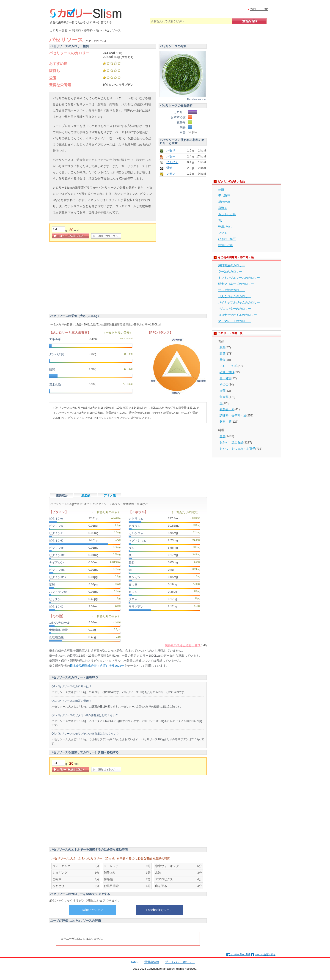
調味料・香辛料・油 (233, 415)
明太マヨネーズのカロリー (236, 284)
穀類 (223, 347)
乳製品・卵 (227, 409)
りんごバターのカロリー (235, 309)
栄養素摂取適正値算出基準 (183, 645)
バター (171, 156)
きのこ (224, 384)
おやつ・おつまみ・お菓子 (237, 449)
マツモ (223, 233)
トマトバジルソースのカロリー (239, 278)
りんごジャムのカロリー (235, 296)
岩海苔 (223, 208)
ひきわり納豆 (227, 239)
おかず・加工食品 (231, 442)
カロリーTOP (259, 9)
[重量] (58, 229)
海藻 (223, 391)
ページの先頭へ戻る (265, 954)
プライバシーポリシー (180, 962)
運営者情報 (152, 962)
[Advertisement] (88, 278)
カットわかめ (227, 214)
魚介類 (224, 397)
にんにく (172, 162)
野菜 (223, 354)
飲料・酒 (225, 422)
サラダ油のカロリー (232, 290)
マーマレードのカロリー (235, 321)
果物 (223, 360)
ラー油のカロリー (230, 271)
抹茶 (221, 189)
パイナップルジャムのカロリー (239, 302)
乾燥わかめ (226, 245)
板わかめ (224, 202)
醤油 (169, 168)
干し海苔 (224, 196)
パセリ (171, 150)
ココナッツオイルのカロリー (238, 315)
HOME (134, 962)
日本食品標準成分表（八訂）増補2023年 (97, 666)
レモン (171, 174)
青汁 (221, 220)
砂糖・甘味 (227, 372)
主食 (223, 436)
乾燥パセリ (226, 227)
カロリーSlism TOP (240, 954)
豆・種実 (225, 378)
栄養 (53, 78)
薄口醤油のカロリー (232, 265)
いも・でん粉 (228, 366)
